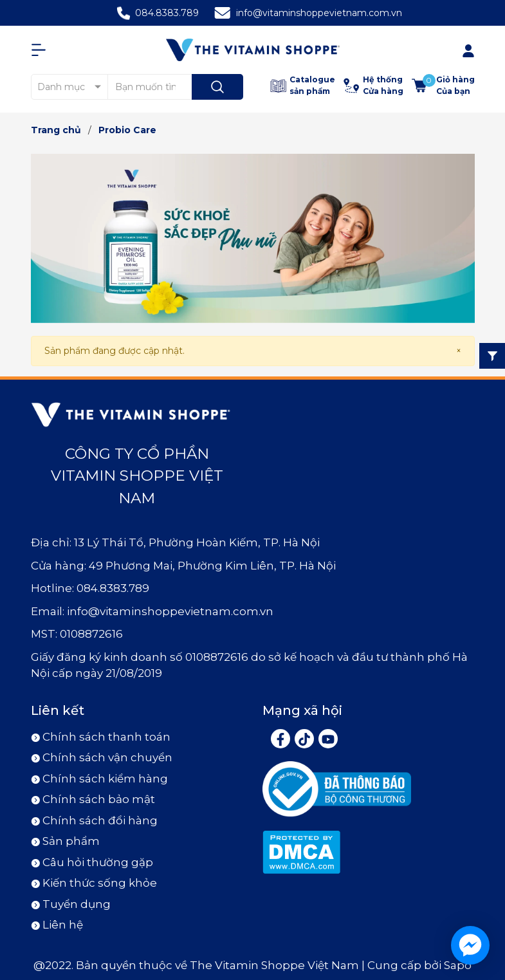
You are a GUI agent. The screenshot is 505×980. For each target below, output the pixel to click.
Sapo (458, 965)
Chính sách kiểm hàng (105, 779)
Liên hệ (63, 925)
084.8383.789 (167, 13)
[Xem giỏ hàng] (443, 86)
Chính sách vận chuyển (107, 757)
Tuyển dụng (77, 904)
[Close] (459, 351)
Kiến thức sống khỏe (100, 883)
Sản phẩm (71, 841)
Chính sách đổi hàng (100, 820)
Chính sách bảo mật (99, 799)
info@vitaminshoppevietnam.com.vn (319, 13)
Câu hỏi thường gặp (98, 862)
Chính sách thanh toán (106, 737)
